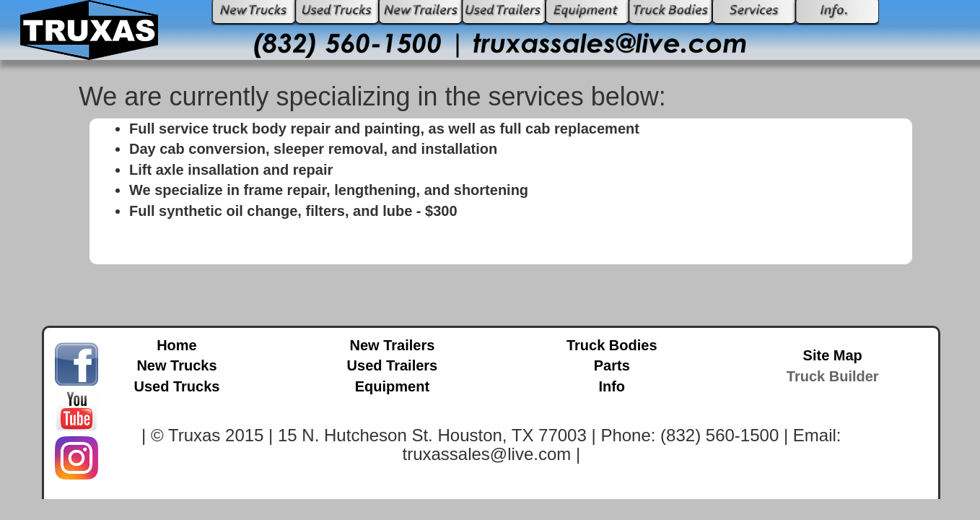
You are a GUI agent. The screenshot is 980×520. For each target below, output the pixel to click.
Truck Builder (833, 376)
